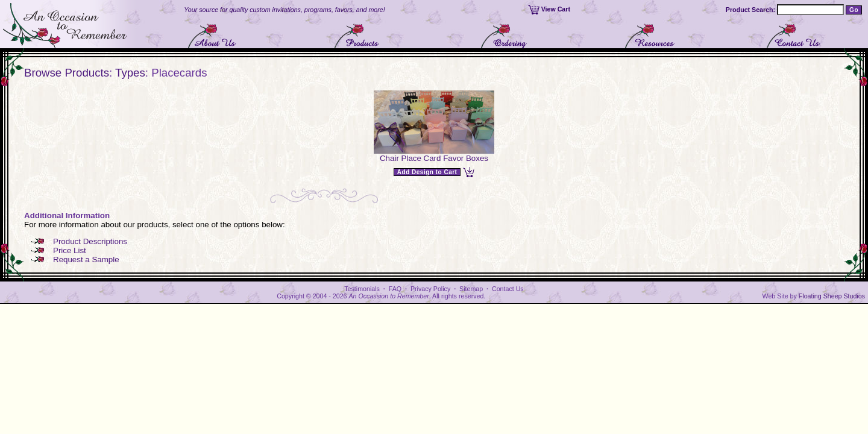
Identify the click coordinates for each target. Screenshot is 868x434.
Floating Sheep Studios (832, 296)
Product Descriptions (90, 241)
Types (130, 73)
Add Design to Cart (427, 172)
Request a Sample (86, 259)
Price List (70, 250)
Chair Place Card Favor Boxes (434, 158)
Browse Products (67, 73)
